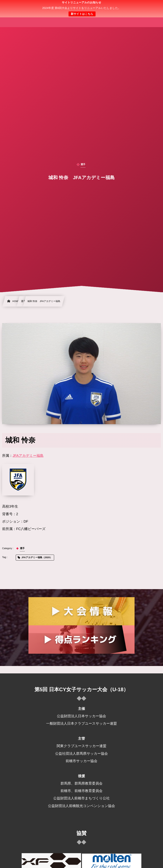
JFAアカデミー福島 (28, 456)
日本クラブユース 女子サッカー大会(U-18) (82, 9)
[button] (152, 6)
